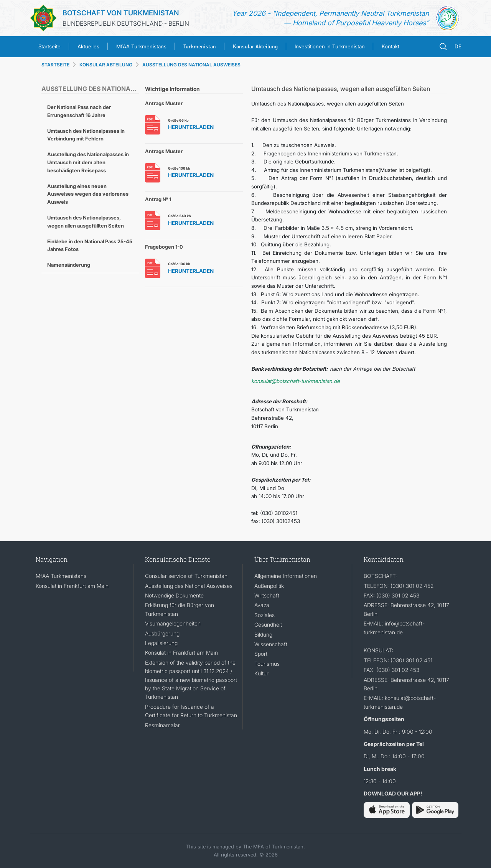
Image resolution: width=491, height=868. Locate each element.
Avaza (262, 605)
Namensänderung (69, 265)
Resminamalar (162, 725)
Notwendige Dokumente (174, 595)
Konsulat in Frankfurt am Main (72, 586)
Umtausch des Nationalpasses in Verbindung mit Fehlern (86, 135)
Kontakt (390, 46)
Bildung (263, 634)
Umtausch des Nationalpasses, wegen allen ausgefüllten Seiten (86, 222)
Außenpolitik (269, 586)
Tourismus (267, 664)
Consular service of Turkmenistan (186, 576)
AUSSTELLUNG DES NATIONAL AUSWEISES (191, 65)
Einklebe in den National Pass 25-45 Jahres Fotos (90, 245)
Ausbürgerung (162, 633)
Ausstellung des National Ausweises (189, 586)
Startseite (49, 46)
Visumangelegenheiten (173, 623)
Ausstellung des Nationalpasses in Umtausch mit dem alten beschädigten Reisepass (88, 162)
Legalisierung (161, 643)
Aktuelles (88, 46)
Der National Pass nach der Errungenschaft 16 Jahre (79, 111)
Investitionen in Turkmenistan (330, 46)
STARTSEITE (55, 65)
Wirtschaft (267, 595)
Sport (261, 654)
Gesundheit (268, 625)
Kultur (261, 673)
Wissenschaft (271, 644)
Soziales (264, 615)
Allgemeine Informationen (286, 576)
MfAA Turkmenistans (141, 46)
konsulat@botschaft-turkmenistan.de (296, 381)
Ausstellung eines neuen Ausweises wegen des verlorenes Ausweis (88, 194)
